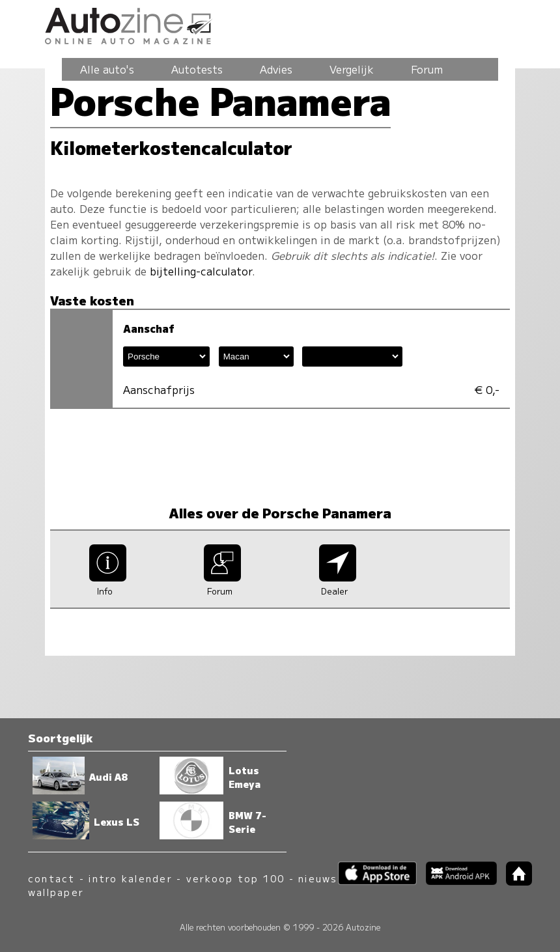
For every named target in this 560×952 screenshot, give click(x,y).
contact (52, 878)
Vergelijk (352, 69)
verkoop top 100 (236, 878)
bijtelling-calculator (201, 271)
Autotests (197, 69)
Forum (427, 69)
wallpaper (56, 892)
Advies (276, 69)
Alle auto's (107, 69)
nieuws (318, 878)
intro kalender (130, 878)
